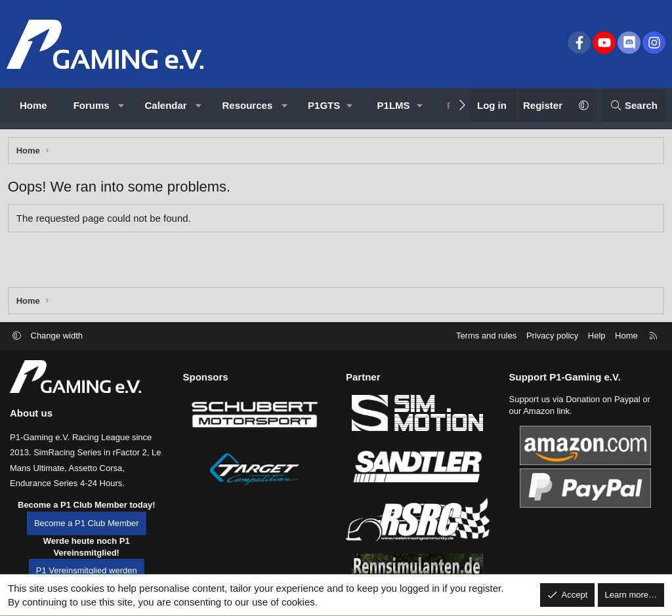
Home (33, 105)
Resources (248, 105)
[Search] (634, 105)
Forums (92, 105)
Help (597, 340)
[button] (121, 105)
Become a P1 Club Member (87, 528)
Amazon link (546, 416)
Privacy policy (552, 340)
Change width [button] (57, 340)
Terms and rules (486, 340)
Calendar (166, 105)
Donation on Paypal (603, 404)
